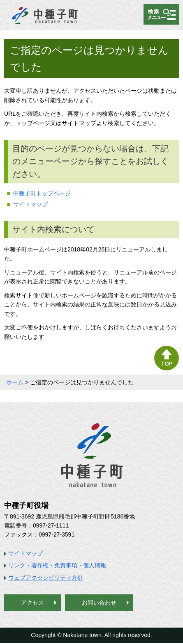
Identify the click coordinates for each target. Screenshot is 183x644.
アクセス (32, 603)
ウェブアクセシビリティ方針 (46, 578)
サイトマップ (30, 204)
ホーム (15, 382)
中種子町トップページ (42, 193)
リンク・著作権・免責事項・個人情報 (57, 565)
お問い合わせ (99, 603)
